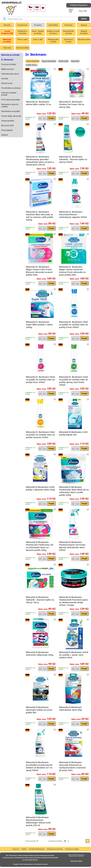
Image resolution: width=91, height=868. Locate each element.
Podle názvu (32, 65)
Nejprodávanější (49, 61)
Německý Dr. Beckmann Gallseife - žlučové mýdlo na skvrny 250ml (73, 159)
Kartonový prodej (68, 41)
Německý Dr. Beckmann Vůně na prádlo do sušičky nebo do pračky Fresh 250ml (74, 325)
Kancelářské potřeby (68, 32)
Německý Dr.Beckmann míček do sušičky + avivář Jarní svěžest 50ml (74, 655)
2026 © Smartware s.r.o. (78, 855)
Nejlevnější (63, 61)
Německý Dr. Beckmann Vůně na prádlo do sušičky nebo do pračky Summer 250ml (40, 435)
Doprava (16, 849)
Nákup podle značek (53, 41)
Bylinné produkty (84, 32)
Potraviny (68, 25)
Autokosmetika (22, 48)
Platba (24, 849)
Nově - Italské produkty (38, 32)
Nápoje (84, 25)
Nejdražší (75, 61)
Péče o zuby (22, 39)
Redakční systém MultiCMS (76, 856)
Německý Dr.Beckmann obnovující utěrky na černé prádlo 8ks (39, 710)
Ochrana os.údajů (72, 849)
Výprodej (7, 48)
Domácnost (22, 25)
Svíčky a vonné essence (53, 32)
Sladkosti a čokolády (22, 32)
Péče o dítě (38, 39)
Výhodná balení (84, 39)
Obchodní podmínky (55, 849)
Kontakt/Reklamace (37, 849)
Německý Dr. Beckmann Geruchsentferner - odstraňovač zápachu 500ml (73, 214)
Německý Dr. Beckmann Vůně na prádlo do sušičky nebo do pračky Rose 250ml (40, 380)
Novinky (7, 25)
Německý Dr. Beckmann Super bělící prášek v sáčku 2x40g (39, 325)
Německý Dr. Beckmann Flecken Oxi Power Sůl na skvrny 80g (72, 104)
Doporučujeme (33, 61)
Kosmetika (53, 25)
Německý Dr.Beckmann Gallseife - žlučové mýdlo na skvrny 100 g (40, 600)
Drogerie (38, 25)
